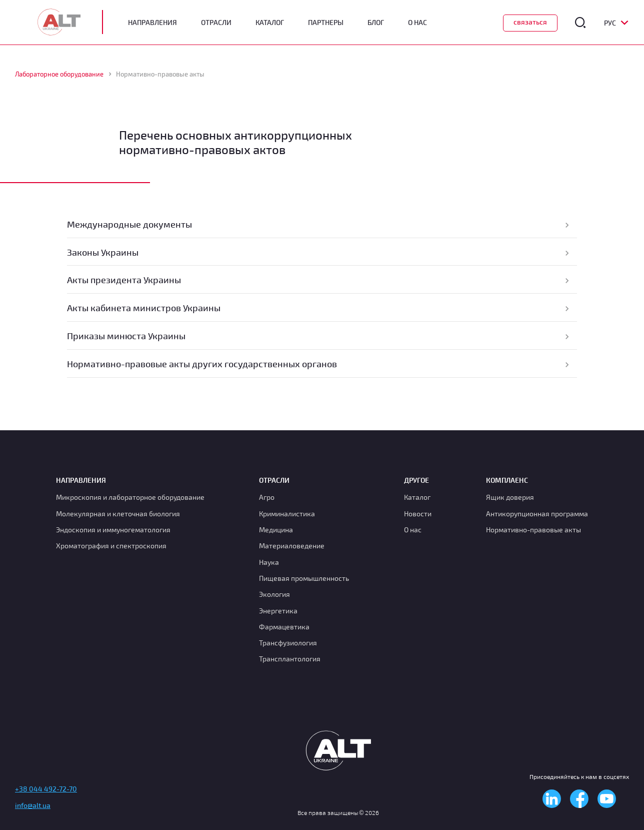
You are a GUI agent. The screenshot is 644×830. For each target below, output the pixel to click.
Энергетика (278, 611)
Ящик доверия (510, 497)
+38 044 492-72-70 (46, 789)
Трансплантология (290, 659)
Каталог (270, 23)
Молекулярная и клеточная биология (118, 514)
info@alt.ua (33, 805)
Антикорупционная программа (537, 514)
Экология (274, 594)
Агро (267, 497)
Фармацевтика (284, 627)
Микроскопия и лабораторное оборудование (130, 497)
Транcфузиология (288, 643)
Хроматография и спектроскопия (111, 546)
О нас (413, 530)
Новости (418, 514)
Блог (376, 23)
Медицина (276, 530)
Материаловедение (292, 546)
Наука (269, 562)
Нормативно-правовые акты (533, 530)
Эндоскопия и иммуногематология (113, 530)
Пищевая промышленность (304, 578)
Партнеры (326, 23)
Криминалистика (287, 514)
